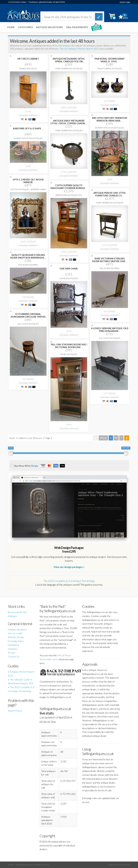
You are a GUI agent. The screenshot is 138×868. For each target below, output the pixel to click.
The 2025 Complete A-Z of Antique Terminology (69, 581)
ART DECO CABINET (28, 59)
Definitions (14, 645)
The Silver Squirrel (28, 265)
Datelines (13, 649)
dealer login (125, 2)
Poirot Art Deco (28, 69)
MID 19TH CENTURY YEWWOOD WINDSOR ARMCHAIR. (110, 119)
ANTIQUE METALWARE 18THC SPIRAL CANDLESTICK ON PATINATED (69, 61)
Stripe (34, 466)
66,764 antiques (63, 46)
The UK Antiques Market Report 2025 (79, 49)
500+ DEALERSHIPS (77, 27)
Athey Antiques (69, 354)
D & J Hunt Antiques (28, 324)
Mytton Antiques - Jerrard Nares (28, 189)
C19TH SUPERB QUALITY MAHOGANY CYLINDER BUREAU (69, 187)
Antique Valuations (49, 27)
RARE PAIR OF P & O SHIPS (28, 128)
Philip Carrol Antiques (110, 69)
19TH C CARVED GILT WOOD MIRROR (28, 181)
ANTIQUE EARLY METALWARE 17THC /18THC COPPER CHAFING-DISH (69, 123)
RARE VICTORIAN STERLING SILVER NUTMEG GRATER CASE (110, 260)
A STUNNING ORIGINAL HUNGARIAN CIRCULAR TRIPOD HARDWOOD (28, 317)
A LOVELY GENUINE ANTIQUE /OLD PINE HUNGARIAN (110, 330)
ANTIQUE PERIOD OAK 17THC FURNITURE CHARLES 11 (110, 194)
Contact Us (14, 657)
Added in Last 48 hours (31, 438)
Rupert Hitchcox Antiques (110, 128)
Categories (25, 27)
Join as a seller (15, 633)
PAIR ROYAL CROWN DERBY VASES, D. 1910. (110, 60)
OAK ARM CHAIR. (69, 269)
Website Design (16, 637)
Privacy (12, 653)
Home (11, 27)
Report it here (15, 711)
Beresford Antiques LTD (69, 195)
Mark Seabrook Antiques (69, 69)
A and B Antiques (69, 278)
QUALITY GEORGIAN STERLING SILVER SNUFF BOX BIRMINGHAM (28, 258)
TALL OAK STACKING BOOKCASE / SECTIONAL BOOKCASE (69, 346)
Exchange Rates (16, 641)
